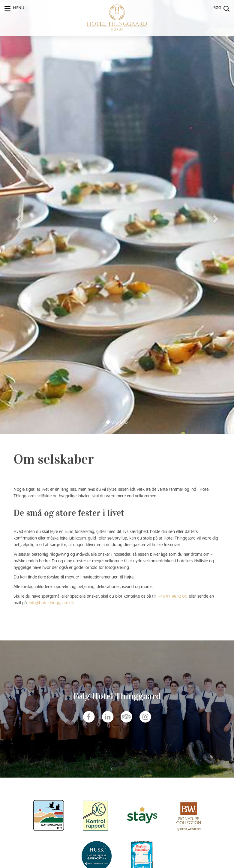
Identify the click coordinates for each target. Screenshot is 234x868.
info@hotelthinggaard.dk (51, 602)
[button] (18, 217)
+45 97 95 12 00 (173, 596)
